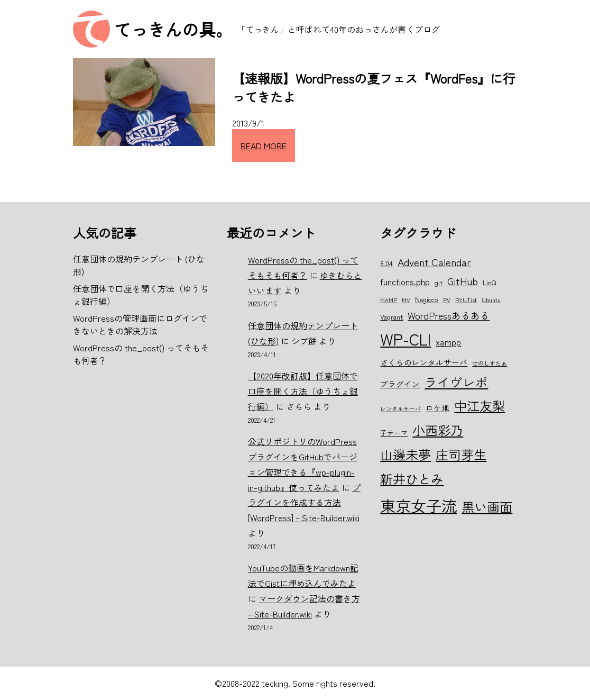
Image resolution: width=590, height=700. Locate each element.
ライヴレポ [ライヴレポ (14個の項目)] (456, 382)
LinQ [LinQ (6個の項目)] (489, 282)
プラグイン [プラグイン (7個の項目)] (400, 384)
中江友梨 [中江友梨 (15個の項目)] (480, 406)
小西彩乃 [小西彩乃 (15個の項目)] (438, 430)
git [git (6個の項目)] (439, 282)
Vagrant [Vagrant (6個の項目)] (391, 317)
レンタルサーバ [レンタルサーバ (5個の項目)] (400, 409)
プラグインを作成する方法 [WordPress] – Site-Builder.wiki (304, 503)
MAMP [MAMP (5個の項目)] (389, 300)
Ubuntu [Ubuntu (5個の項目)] (491, 300)
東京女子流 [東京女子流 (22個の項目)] (418, 505)
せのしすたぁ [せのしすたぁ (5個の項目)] (490, 363)
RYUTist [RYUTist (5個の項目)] (466, 300)
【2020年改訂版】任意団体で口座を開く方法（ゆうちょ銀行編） (303, 391)
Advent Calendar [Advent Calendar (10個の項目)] (434, 262)
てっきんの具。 (173, 29)
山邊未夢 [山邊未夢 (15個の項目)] (405, 454)
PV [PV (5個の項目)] (447, 300)
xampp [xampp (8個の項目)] (448, 342)
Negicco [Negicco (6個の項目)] (427, 299)
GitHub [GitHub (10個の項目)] (463, 281)
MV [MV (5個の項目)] (406, 300)
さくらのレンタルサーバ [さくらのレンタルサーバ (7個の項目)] (424, 362)
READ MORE (264, 146)
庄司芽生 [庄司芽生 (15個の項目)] (461, 454)
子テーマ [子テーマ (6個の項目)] (394, 433)
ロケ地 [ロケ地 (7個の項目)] (437, 408)
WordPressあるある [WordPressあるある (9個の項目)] (449, 315)
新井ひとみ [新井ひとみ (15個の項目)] (412, 479)
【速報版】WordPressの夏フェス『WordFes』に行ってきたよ (374, 87)
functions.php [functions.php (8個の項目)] (405, 281)
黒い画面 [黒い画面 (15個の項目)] (487, 507)
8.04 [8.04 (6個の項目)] (386, 263)
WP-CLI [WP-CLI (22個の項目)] (405, 339)
